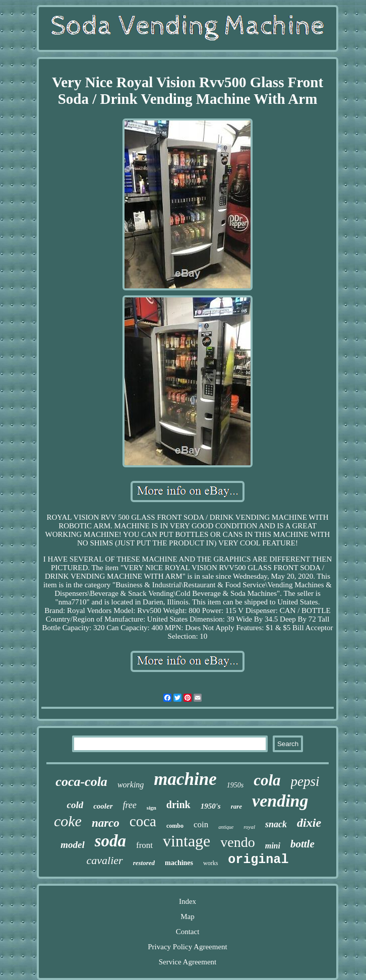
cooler (103, 806)
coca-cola (81, 782)
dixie (309, 823)
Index (188, 901)
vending (280, 801)
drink (178, 805)
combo (175, 826)
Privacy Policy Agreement (187, 947)
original (258, 860)
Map (188, 916)
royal (249, 827)
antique (226, 827)
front (144, 845)
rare (236, 806)
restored (144, 863)
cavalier (105, 860)
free (130, 805)
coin (201, 824)
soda (110, 841)
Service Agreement (188, 962)
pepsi (305, 781)
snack (276, 824)
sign (151, 808)
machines (179, 863)
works (210, 863)
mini (273, 846)
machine (185, 779)
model (73, 845)
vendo (237, 842)
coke (68, 821)
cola (267, 780)
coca (143, 821)
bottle (302, 844)
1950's (211, 806)
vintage (187, 841)
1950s (235, 785)
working (131, 785)
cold (75, 805)
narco (106, 823)
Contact (188, 932)
